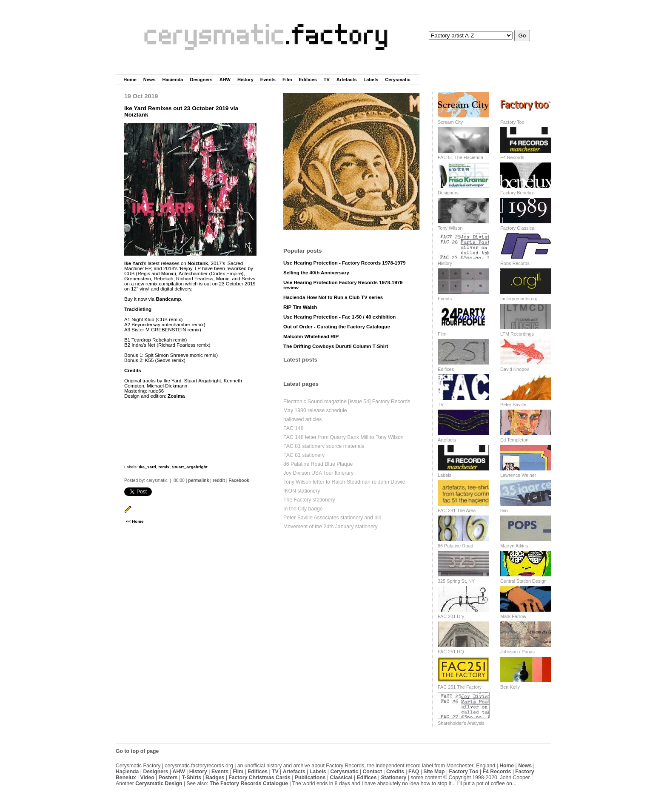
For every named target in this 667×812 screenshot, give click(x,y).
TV (327, 80)
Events (268, 80)
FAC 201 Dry (451, 616)
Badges (215, 778)
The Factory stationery (309, 500)
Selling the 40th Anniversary (316, 273)
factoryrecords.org (519, 299)
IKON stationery (302, 491)
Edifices (308, 80)
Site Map (434, 772)
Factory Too (512, 122)
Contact (372, 772)
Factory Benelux (517, 193)
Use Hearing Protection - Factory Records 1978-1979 (345, 263)
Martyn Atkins (514, 546)
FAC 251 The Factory (460, 687)
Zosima (176, 396)
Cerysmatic (398, 80)
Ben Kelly (510, 687)
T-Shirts (192, 778)
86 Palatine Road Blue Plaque (318, 464)
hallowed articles (302, 419)
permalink (198, 480)
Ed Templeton (514, 440)
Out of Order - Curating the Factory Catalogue (337, 327)
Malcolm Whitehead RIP (311, 336)
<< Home (135, 521)
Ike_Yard (147, 467)
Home (130, 80)
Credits (395, 772)
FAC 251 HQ (451, 652)
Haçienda (127, 772)
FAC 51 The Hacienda (460, 157)
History (245, 80)
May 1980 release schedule (315, 410)
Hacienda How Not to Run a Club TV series (333, 297)
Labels (371, 80)
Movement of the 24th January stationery (331, 527)
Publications (310, 778)
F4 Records (512, 157)
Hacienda (173, 80)
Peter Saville (513, 405)
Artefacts (347, 80)
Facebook (239, 480)
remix (164, 467)
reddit (219, 480)
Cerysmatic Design (159, 784)
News (150, 80)
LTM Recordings (517, 334)
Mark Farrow (513, 616)
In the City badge (303, 509)
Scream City (450, 122)
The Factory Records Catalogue (249, 784)
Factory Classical (518, 228)
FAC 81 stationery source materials (324, 446)
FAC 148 (294, 428)
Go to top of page (137, 751)
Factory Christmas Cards (259, 778)
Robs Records (515, 263)
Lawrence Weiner (518, 475)
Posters (168, 778)
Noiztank (198, 263)
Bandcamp (168, 299)
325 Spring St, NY (456, 581)
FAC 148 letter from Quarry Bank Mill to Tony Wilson (343, 437)
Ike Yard (134, 263)
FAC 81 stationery (304, 455)
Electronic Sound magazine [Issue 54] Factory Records (347, 402)
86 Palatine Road (455, 546)
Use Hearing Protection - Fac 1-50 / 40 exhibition (339, 317)
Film (287, 80)
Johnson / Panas (517, 652)
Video (147, 778)
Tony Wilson (450, 228)
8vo (504, 510)
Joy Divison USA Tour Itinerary (318, 473)
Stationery (393, 778)
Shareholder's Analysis (461, 723)
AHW (225, 80)
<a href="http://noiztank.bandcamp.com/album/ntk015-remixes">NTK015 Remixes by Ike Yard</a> (190, 429)
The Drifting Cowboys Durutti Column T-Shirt (336, 346)
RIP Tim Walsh (300, 307)
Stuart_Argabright (190, 467)
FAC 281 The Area (457, 510)
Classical (341, 778)
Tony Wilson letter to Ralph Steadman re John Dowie (344, 482)
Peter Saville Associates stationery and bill (332, 518)
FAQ (414, 772)
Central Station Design (523, 581)
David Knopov (515, 369)
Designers (201, 80)
